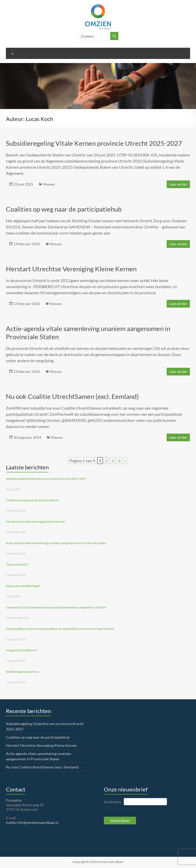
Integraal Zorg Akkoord (21, 650)
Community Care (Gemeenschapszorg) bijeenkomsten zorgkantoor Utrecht (56, 607)
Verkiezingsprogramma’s (22, 672)
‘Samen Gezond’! (17, 564)
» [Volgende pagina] (125, 461)
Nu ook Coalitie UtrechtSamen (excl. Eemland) (72, 396)
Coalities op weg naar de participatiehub (64, 209)
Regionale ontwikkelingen (23, 586)
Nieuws (49, 184)
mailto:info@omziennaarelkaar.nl (32, 822)
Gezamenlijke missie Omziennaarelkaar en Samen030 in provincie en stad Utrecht (60, 629)
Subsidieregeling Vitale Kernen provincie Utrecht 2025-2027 (94, 143)
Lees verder (178, 184)
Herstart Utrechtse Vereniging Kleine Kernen (71, 269)
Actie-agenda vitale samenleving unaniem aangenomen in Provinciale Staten (56, 543)
